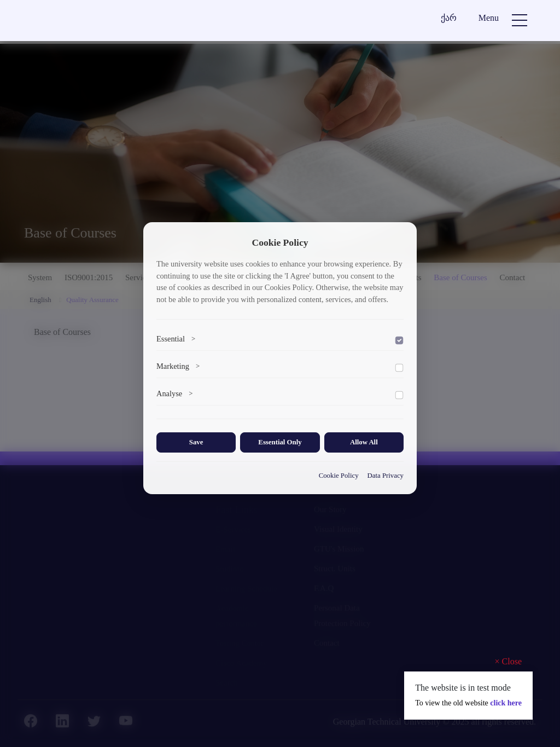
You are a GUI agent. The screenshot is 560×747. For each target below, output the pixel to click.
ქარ (449, 18)
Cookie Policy (339, 476)
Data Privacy (386, 476)
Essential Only (280, 442)
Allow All (364, 442)
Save (196, 442)
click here (506, 703)
